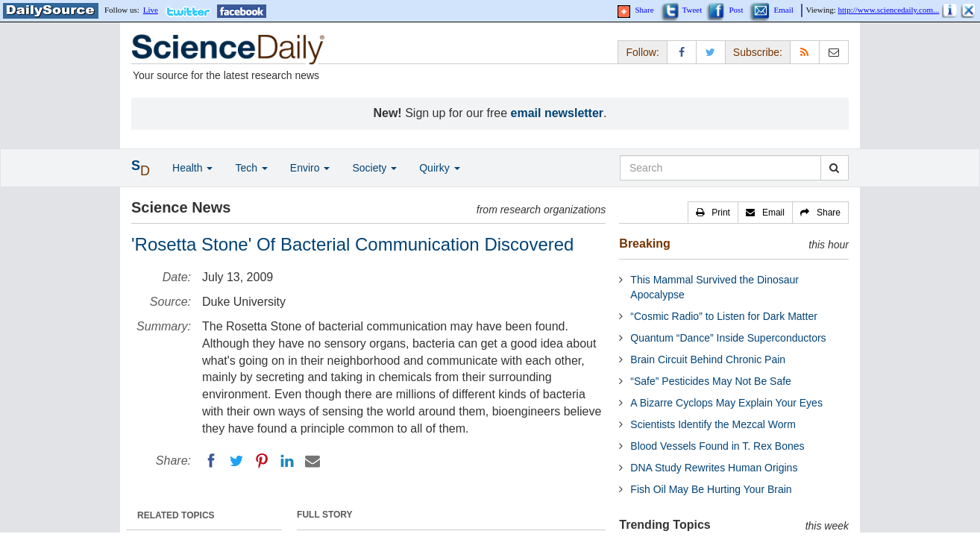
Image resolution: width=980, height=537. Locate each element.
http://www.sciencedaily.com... (889, 10)
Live (151, 10)
